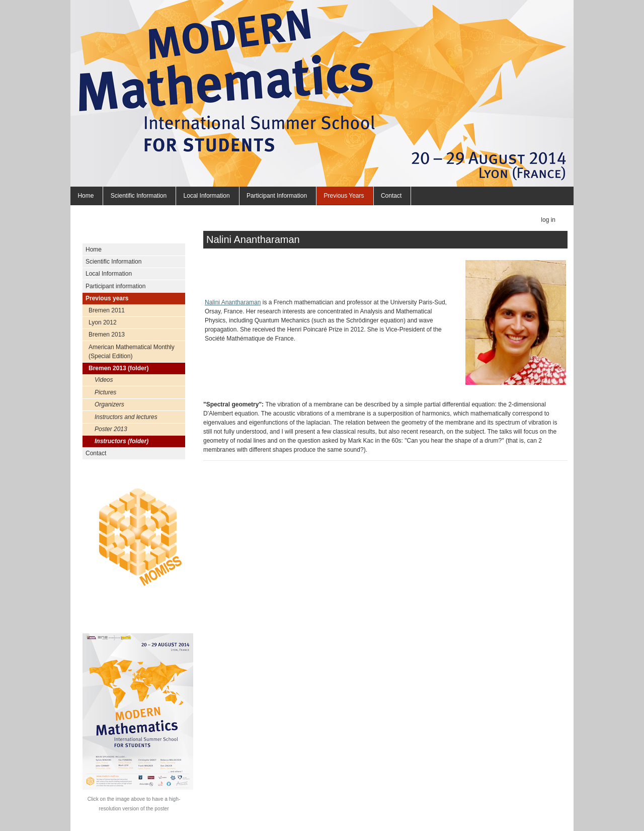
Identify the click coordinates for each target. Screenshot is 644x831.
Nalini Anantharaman (233, 302)
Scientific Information (139, 196)
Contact (391, 196)
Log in (548, 220)
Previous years (344, 196)
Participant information (277, 196)
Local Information (207, 196)
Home (86, 196)
